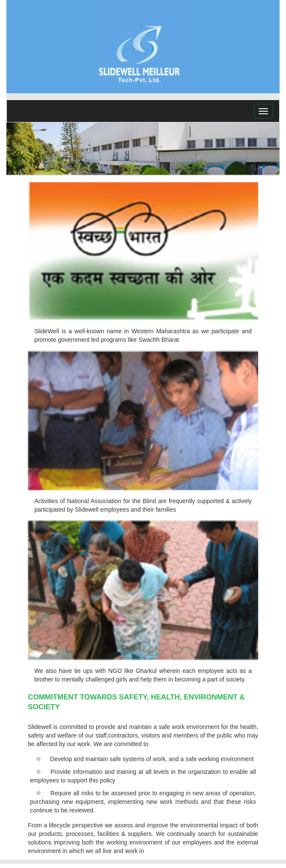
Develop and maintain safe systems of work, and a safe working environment (152, 759)
